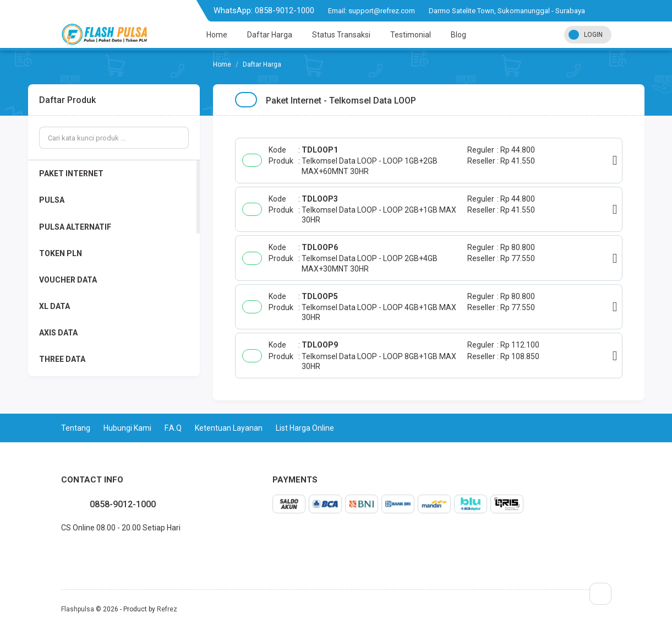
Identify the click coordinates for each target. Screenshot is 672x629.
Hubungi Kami (127, 428)
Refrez (167, 609)
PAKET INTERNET (71, 173)
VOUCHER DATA (68, 280)
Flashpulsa (78, 609)
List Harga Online (305, 428)
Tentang (76, 428)
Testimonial (411, 35)
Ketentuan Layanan (229, 428)
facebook (61, 552)
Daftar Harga (270, 35)
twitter (70, 552)
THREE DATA (62, 359)
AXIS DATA (58, 333)
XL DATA (54, 306)
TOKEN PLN (61, 253)
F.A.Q (173, 428)
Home (217, 35)
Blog (458, 35)
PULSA (52, 200)
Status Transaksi (341, 35)
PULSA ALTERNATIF (75, 227)
